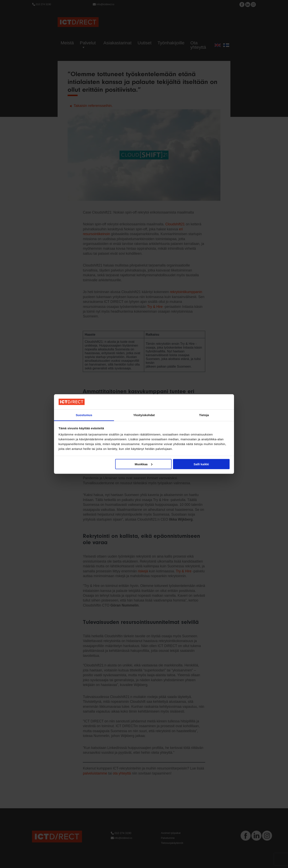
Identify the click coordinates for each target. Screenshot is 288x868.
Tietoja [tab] (204, 415)
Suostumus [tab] (84, 415)
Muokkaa (143, 464)
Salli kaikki (201, 464)
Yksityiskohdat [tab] (144, 415)
